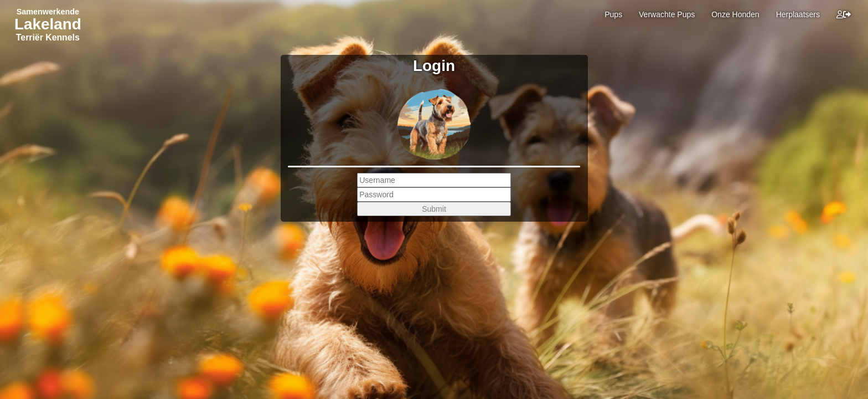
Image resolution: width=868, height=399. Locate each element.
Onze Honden (735, 14)
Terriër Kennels (48, 37)
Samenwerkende (48, 12)
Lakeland (48, 24)
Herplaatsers (798, 14)
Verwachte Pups (667, 14)
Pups (613, 14)
